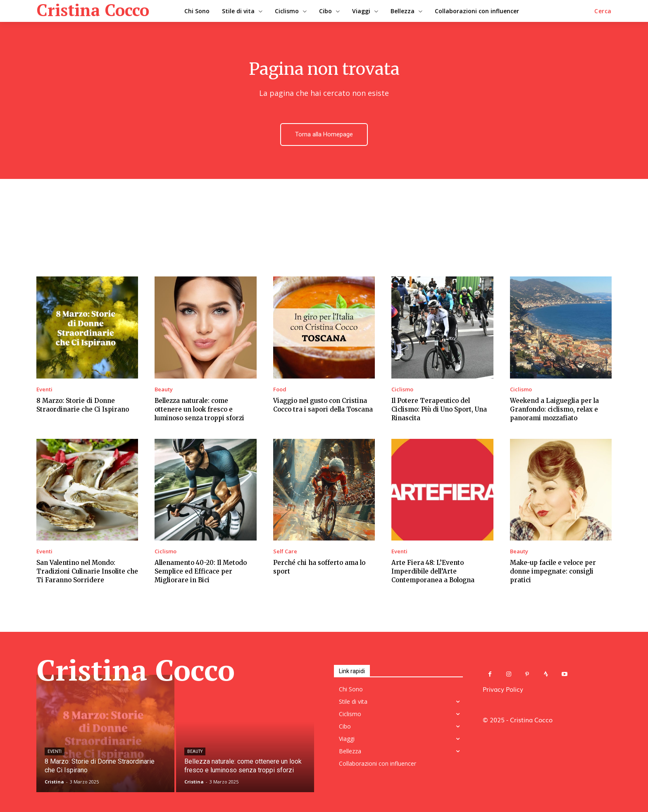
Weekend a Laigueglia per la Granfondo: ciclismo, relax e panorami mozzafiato (554, 409)
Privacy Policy (503, 689)
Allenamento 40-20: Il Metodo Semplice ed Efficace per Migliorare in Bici (201, 571)
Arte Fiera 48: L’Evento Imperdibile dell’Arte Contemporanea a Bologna (433, 571)
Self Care (285, 551)
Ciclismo (402, 389)
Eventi (44, 389)
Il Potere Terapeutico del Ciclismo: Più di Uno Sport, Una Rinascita (439, 409)
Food (280, 389)
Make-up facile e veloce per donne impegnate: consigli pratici (553, 571)
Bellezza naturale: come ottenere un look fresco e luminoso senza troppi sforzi (199, 409)
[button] (603, 11)
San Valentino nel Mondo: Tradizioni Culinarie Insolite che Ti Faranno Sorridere (87, 571)
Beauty (164, 389)
